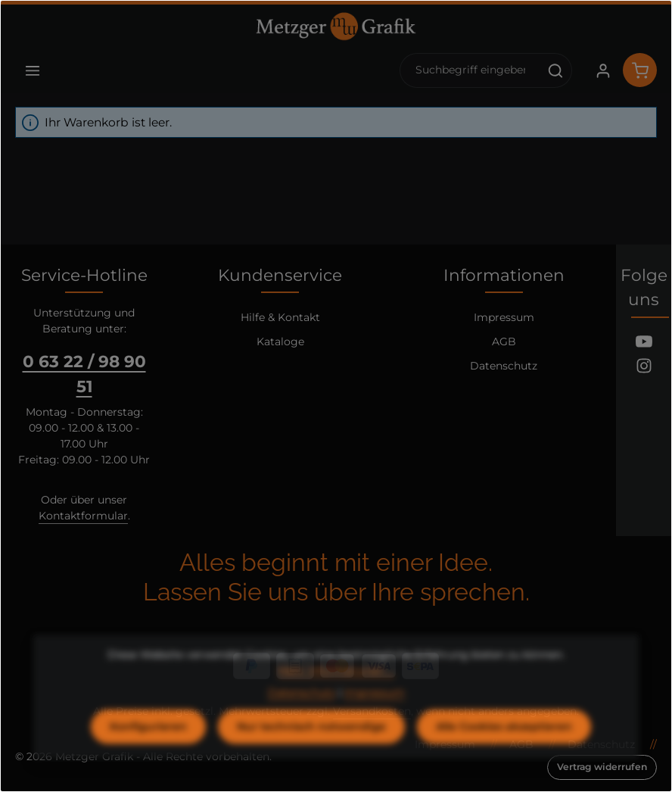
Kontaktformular (83, 516)
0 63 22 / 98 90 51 (84, 373)
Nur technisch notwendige (311, 754)
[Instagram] (644, 368)
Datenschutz (504, 366)
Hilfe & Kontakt (280, 317)
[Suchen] (556, 70)
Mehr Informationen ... (336, 698)
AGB (504, 341)
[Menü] (32, 70)
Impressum (504, 317)
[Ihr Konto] (603, 70)
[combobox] (470, 70)
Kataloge (280, 341)
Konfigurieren (148, 754)
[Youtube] (644, 344)
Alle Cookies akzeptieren (504, 754)
